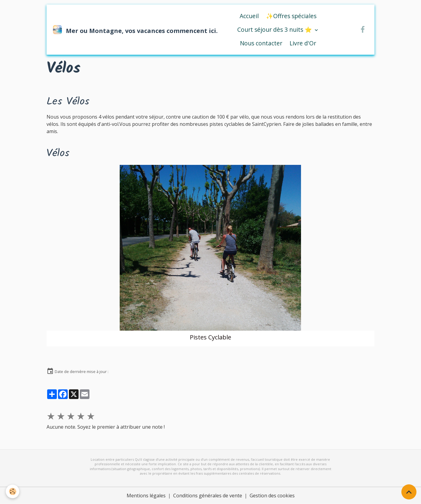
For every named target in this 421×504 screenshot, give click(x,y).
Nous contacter (261, 43)
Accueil (249, 16)
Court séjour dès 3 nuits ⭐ (275, 29)
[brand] (128, 30)
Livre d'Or (303, 43)
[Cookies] (13, 491)
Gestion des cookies (272, 496)
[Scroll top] (409, 492)
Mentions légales (146, 496)
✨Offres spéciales (291, 16)
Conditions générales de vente (208, 496)
